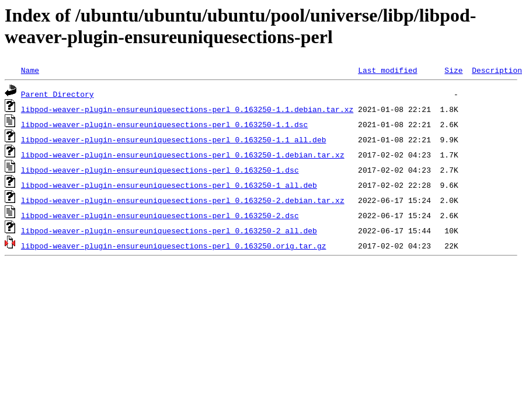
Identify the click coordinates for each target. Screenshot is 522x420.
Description (497, 70)
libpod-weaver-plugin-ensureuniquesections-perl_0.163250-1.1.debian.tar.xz (187, 109)
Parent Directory (58, 94)
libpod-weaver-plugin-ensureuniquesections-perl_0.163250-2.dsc (160, 215)
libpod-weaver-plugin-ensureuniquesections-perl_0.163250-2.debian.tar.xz (183, 200)
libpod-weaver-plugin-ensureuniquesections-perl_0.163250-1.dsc (160, 170)
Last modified (387, 70)
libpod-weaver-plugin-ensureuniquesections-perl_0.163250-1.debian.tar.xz (183, 155)
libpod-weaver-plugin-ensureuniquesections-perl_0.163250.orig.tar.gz (174, 246)
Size (453, 70)
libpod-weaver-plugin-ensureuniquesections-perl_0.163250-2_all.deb (169, 230)
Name (30, 70)
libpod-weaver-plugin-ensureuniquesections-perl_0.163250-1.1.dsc (164, 124)
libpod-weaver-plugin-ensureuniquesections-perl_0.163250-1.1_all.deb (174, 139)
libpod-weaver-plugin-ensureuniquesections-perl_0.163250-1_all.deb (169, 185)
